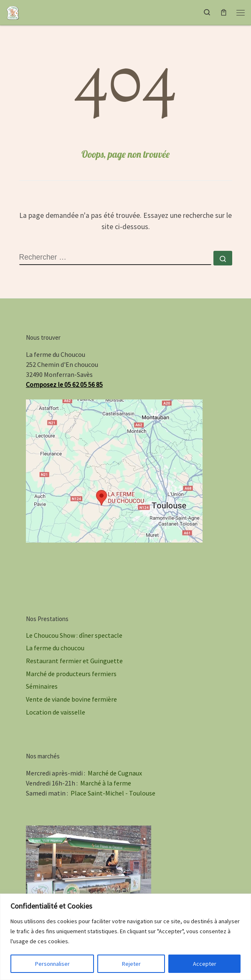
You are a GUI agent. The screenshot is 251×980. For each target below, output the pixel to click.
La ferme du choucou (55, 648)
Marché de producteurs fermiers (71, 674)
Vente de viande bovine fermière (71, 699)
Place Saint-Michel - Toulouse (113, 793)
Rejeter (131, 964)
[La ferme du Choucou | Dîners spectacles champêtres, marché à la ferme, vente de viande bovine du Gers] (13, 11)
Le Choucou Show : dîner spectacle (74, 635)
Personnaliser (52, 964)
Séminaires (42, 686)
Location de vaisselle (56, 712)
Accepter (205, 964)
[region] (125, 937)
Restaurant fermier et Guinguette (74, 661)
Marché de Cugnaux (115, 773)
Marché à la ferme (106, 783)
